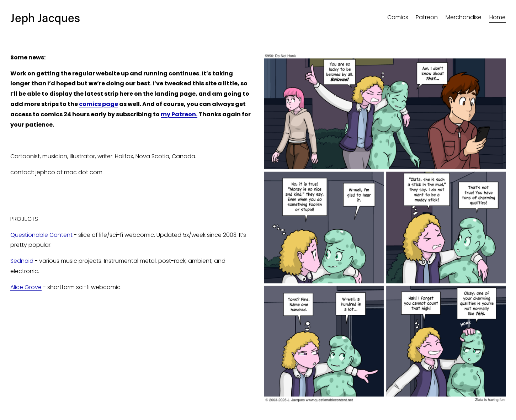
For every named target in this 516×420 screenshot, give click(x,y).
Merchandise (464, 17)
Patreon (427, 17)
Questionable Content (41, 235)
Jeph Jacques (45, 17)
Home (498, 17)
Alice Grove (26, 287)
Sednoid (22, 261)
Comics (398, 17)
